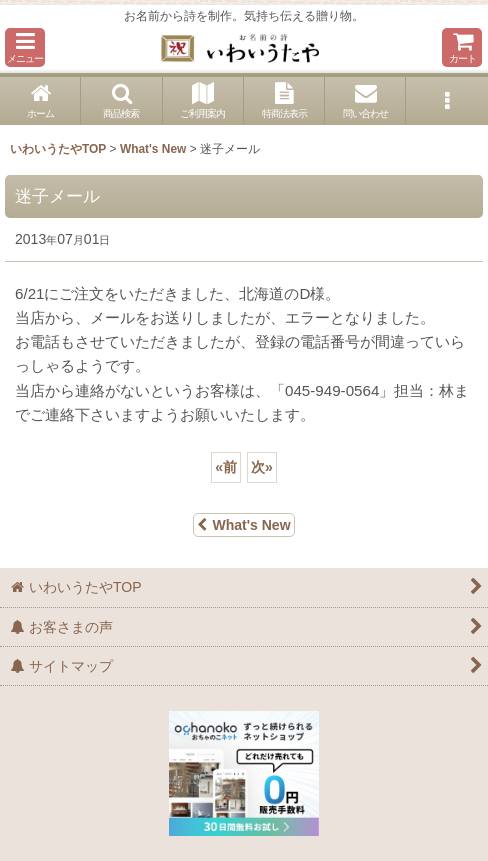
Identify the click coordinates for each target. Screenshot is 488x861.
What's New (243, 525)
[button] (25, 47)
